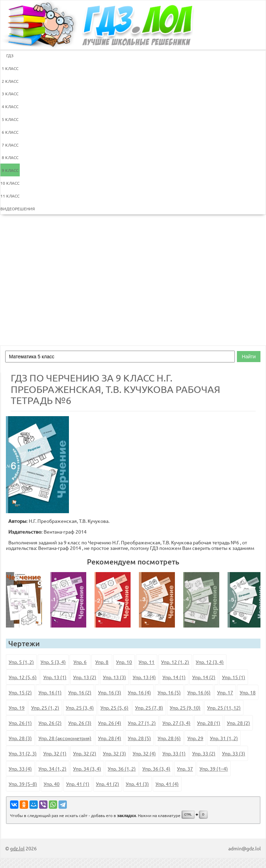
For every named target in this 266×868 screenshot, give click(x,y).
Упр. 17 (225, 692)
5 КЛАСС (10, 119)
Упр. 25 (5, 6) (114, 708)
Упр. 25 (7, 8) (149, 708)
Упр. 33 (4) (20, 769)
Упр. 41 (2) (108, 784)
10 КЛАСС (10, 183)
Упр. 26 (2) (50, 723)
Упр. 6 (80, 662)
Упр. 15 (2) (20, 692)
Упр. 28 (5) (139, 738)
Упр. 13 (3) (114, 677)
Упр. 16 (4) (139, 692)
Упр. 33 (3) (234, 753)
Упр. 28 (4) (110, 738)
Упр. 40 (52, 784)
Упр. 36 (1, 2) (122, 769)
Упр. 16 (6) (199, 692)
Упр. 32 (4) (144, 753)
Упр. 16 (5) (169, 692)
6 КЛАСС (10, 132)
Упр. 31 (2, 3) (23, 753)
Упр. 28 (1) (209, 723)
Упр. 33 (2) (204, 753)
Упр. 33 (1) (174, 753)
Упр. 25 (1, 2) (45, 708)
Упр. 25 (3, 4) (80, 708)
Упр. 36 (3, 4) (156, 769)
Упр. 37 (185, 769)
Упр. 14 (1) (174, 677)
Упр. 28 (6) (169, 738)
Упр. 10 (124, 662)
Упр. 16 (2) (80, 692)
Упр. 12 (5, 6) (23, 677)
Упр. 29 (195, 738)
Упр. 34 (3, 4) (87, 769)
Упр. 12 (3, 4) (210, 662)
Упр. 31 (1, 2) (224, 738)
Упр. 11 (147, 662)
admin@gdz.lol (245, 848)
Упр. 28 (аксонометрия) (65, 738)
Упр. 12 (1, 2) (175, 662)
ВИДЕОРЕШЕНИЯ (10, 209)
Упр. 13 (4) (144, 677)
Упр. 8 (102, 662)
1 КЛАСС (10, 68)
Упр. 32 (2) (85, 753)
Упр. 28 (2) (238, 723)
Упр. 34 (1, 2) (52, 769)
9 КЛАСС (10, 170)
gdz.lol (17, 848)
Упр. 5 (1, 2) (21, 662)
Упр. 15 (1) (234, 677)
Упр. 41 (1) (78, 784)
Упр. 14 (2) (204, 677)
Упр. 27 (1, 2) (142, 723)
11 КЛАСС (10, 196)
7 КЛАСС (10, 145)
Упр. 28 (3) (20, 738)
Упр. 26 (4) (110, 723)
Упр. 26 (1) (20, 723)
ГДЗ (10, 55)
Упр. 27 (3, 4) (176, 723)
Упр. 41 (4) (167, 784)
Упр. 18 (248, 692)
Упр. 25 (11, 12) (224, 708)
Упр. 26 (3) (80, 723)
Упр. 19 (17, 708)
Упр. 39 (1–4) (214, 769)
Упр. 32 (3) (114, 753)
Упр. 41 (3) (137, 784)
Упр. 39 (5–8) (23, 784)
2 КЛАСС (10, 81)
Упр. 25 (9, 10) (185, 708)
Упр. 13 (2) (85, 677)
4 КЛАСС (10, 106)
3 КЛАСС (10, 94)
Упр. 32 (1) (55, 753)
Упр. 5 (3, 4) (53, 662)
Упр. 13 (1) (55, 677)
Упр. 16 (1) (50, 692)
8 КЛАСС (10, 157)
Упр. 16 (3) (110, 692)
